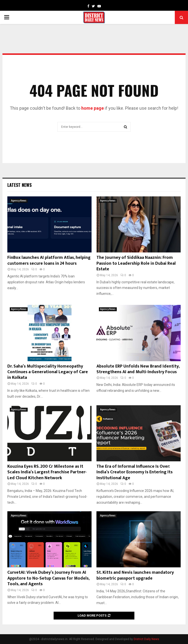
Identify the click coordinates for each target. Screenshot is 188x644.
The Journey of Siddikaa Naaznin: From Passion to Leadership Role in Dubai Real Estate (136, 263)
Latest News (19, 185)
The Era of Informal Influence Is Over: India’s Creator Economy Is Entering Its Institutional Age (135, 472)
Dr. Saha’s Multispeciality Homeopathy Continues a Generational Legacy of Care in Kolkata (48, 372)
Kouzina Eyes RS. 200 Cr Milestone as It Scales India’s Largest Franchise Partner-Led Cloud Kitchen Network (47, 472)
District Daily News (146, 639)
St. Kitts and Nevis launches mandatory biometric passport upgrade (135, 575)
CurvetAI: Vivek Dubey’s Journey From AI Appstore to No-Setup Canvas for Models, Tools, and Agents (48, 578)
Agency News (19, 201)
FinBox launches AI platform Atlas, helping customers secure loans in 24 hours (49, 260)
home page (93, 108)
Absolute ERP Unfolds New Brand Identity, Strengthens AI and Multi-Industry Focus (138, 369)
